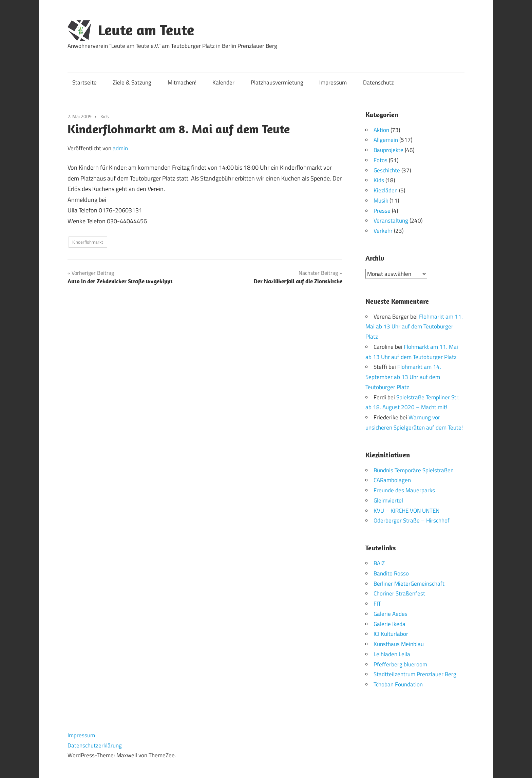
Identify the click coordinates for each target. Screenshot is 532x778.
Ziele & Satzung (132, 82)
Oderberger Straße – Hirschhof (412, 520)
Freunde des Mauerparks (404, 490)
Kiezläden (386, 190)
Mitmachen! (182, 82)
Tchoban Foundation (398, 684)
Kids (105, 116)
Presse (382, 211)
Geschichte (387, 170)
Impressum (333, 82)
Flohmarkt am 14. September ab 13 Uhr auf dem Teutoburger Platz (403, 377)
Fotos (381, 160)
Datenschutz (378, 82)
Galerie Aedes (391, 613)
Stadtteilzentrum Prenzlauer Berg (415, 674)
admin (120, 148)
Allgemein (386, 140)
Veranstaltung (391, 221)
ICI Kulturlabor (391, 634)
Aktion (381, 130)
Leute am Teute (146, 30)
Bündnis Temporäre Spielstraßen (414, 470)
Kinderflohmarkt (88, 242)
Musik (381, 201)
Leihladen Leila (392, 654)
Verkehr (383, 231)
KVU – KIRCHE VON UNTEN (406, 510)
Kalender (223, 82)
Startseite (84, 82)
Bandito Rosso (391, 573)
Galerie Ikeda (389, 624)
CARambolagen (392, 480)
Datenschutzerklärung (95, 745)
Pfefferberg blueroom (400, 664)
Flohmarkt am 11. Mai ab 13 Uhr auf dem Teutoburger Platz (414, 326)
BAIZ (379, 563)
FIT (377, 604)
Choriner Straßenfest (399, 593)
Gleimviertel (388, 500)
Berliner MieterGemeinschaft (409, 583)
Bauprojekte (388, 150)
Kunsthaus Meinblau (399, 644)
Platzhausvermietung (277, 82)
